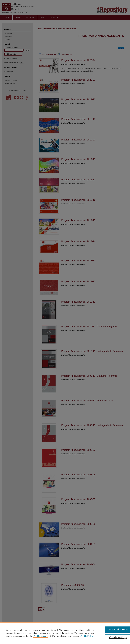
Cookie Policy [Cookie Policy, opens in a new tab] (87, 636)
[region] (65, 633)
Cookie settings (41, 636)
